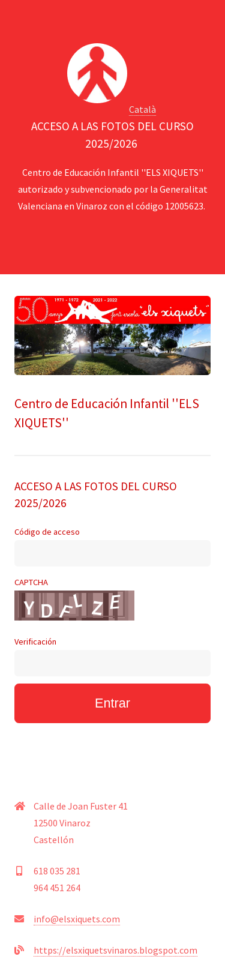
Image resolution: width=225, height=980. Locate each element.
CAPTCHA (74, 599)
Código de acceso (112, 546)
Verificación (112, 656)
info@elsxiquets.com (77, 919)
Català (142, 109)
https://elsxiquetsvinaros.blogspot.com (115, 950)
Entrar (112, 703)
